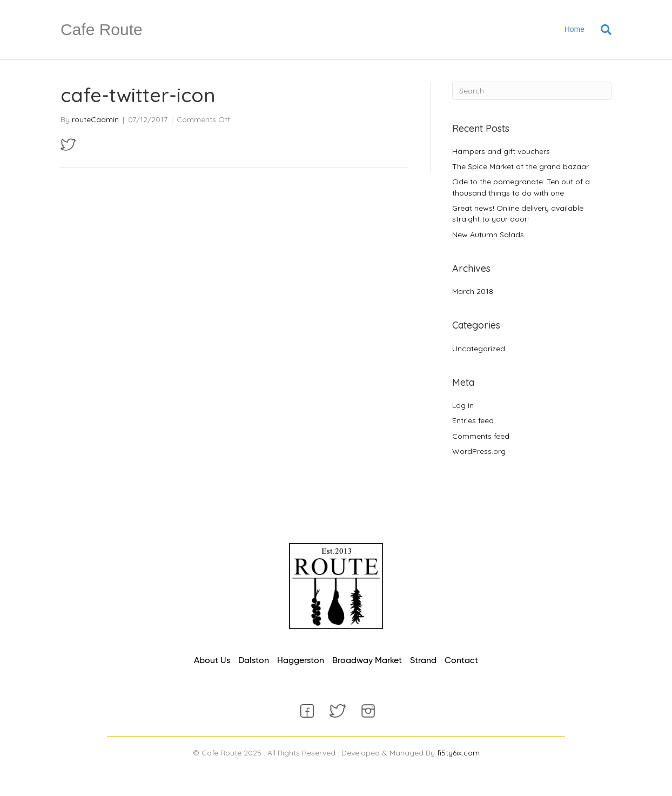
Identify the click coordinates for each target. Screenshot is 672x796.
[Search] (602, 30)
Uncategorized (479, 349)
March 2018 (473, 291)
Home (574, 29)
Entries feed (473, 420)
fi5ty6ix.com (458, 753)
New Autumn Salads (488, 235)
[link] (212, 661)
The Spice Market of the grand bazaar (520, 166)
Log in (463, 405)
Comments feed (481, 436)
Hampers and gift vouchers (501, 151)
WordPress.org (479, 451)
